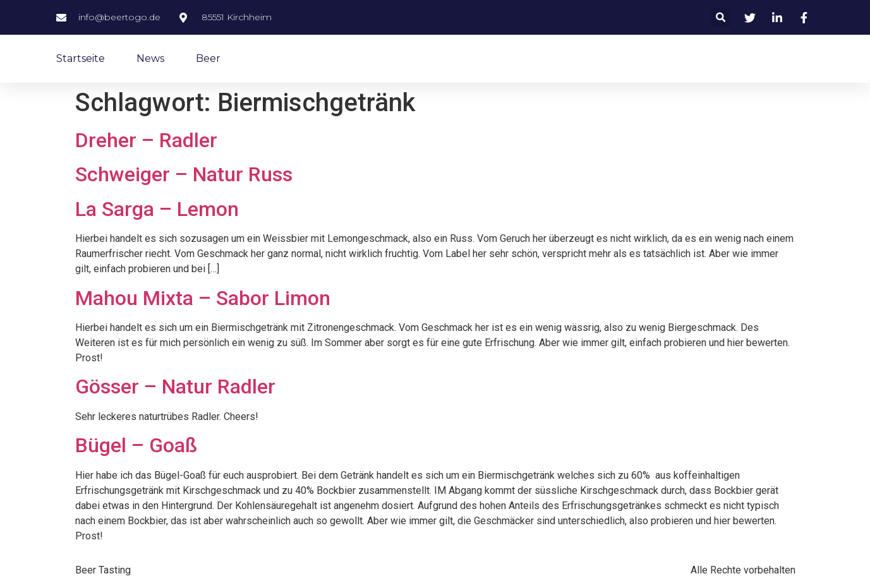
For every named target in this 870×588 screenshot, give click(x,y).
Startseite (81, 58)
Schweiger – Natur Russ (184, 174)
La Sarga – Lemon (157, 209)
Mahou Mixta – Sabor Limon (203, 298)
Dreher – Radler (146, 140)
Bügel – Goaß (136, 445)
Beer (208, 58)
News (150, 58)
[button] (721, 17)
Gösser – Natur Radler (175, 387)
